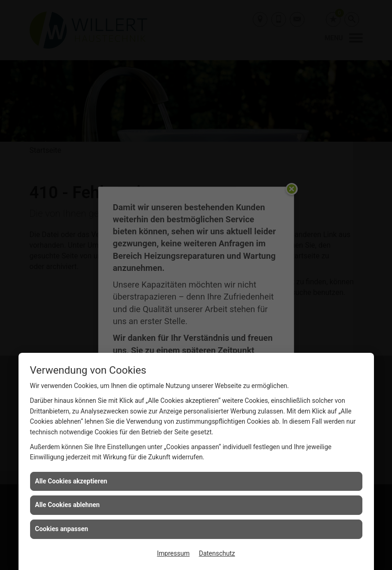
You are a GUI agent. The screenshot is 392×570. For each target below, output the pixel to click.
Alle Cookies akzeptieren (71, 481)
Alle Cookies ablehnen (68, 505)
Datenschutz (217, 553)
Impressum (173, 553)
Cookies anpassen (62, 529)
